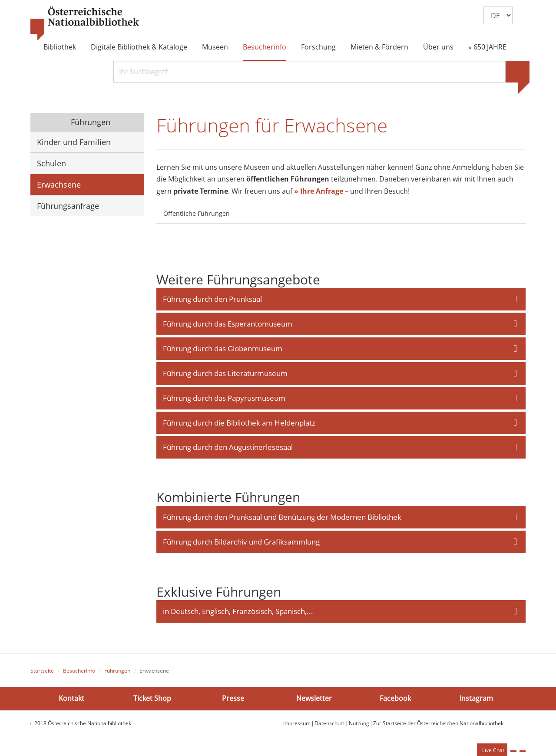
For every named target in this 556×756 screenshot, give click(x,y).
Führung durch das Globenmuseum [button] (223, 349)
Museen (215, 47)
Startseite (42, 673)
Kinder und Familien (74, 142)
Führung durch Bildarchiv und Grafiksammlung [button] (241, 543)
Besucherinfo (265, 47)
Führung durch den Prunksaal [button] (212, 300)
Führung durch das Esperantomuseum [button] (228, 325)
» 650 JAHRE (487, 47)
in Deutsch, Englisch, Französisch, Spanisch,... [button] (238, 613)
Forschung (318, 47)
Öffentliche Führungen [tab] (197, 214)
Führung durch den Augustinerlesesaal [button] (228, 449)
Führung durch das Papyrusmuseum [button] (224, 399)
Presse (233, 700)
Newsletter (314, 700)
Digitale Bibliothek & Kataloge (139, 47)
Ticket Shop (152, 700)
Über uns (438, 47)
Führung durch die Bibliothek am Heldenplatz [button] (239, 424)
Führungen (89, 122)
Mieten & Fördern (379, 47)
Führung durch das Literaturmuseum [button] (225, 374)
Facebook (395, 700)
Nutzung (359, 725)
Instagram (476, 700)
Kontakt (71, 700)
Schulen (51, 163)
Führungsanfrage (68, 206)
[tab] (245, 209)
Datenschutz (330, 725)
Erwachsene (59, 185)
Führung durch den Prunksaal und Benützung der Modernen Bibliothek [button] (282, 519)
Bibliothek (60, 47)
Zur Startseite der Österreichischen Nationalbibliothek (438, 725)
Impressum (297, 725)
